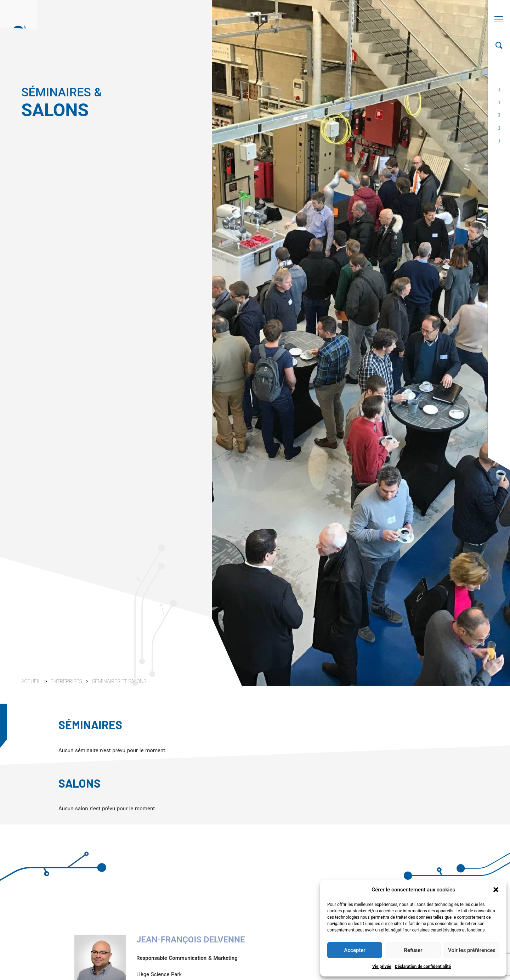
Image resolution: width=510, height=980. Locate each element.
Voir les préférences (472, 950)
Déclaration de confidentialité (423, 967)
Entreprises (67, 681)
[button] (496, 890)
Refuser (413, 950)
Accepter (355, 950)
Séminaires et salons (119, 681)
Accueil (31, 681)
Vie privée (382, 967)
